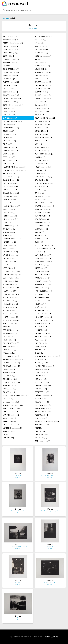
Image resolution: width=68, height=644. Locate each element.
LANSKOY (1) (10, 255)
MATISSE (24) (42, 297)
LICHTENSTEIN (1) (12, 271)
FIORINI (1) (41, 164)
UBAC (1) (9, 399)
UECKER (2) (42, 399)
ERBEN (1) (9, 157)
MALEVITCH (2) (43, 284)
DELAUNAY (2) (11, 128)
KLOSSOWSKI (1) (44, 245)
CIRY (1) (40, 102)
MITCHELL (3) (10, 310)
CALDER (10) (43, 82)
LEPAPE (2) (42, 265)
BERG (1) (9, 56)
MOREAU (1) (43, 314)
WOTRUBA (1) (42, 434)
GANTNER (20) (43, 177)
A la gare (18, 582)
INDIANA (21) (42, 222)
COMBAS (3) (10, 108)
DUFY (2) (8, 154)
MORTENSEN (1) (44, 320)
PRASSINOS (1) (11, 346)
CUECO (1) (9, 111)
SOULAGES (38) (11, 382)
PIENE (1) (8, 337)
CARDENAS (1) (43, 85)
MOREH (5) (11, 317)
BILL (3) (39, 59)
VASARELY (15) (43, 412)
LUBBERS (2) (42, 278)
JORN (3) (9, 235)
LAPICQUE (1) (43, 255)
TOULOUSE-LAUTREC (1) (16, 395)
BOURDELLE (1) (41, 69)
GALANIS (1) (12, 177)
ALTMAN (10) (11, 40)
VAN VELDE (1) (11, 412)
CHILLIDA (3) (43, 95)
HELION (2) (9, 213)
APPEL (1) (40, 40)
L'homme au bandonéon (18, 511)
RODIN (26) (42, 363)
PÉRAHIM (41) (10, 330)
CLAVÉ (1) (41, 105)
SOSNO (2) (41, 379)
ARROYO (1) (11, 46)
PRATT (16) (41, 346)
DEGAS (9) (9, 124)
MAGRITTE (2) (11, 284)
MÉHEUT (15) (43, 301)
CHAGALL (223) (11, 95)
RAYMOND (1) (40, 350)
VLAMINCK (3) (13, 428)
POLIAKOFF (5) (11, 343)
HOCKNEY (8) (42, 219)
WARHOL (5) (10, 431)
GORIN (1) (40, 190)
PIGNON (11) (43, 337)
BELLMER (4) (41, 53)
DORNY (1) (10, 151)
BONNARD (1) (42, 66)
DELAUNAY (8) (42, 124)
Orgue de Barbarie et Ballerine (50, 475)
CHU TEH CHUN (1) (10, 102)
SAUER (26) (10, 369)
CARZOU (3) (9, 89)
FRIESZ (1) (41, 173)
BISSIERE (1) (10, 62)
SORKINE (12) (10, 379)
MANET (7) (42, 288)
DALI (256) (42, 111)
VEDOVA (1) (42, 415)
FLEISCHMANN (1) (15, 167)
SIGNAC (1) (9, 376)
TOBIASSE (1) (42, 392)
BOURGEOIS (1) (12, 72)
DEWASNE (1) (42, 131)
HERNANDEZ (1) (43, 216)
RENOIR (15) (13, 359)
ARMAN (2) (13, 43)
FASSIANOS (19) (43, 160)
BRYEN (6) (41, 79)
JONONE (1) (39, 232)
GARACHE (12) (11, 180)
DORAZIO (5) (42, 147)
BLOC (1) (40, 62)
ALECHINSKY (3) (43, 36)
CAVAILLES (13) (43, 89)
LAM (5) (40, 252)
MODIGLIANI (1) (42, 310)
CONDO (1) (42, 108)
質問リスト (55, 637)
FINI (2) (8, 164)
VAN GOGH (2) (43, 408)
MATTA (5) (10, 301)
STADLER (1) (9, 386)
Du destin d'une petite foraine (18, 547)
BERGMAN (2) (43, 56)
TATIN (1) (41, 389)
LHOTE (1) (41, 268)
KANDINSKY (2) (12, 239)
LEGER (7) (10, 265)
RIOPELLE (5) (11, 363)
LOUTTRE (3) (11, 278)
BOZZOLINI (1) (43, 72)
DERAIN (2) (41, 128)
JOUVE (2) (40, 235)
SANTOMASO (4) (45, 366)
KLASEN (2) (9, 242)
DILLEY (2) (9, 141)
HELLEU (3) (42, 213)
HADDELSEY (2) (43, 196)
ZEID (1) (42, 441)
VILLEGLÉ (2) (11, 425)
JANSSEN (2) (41, 229)
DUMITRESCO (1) (44, 154)
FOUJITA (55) (15, 170)
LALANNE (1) (10, 252)
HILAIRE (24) (11, 219)
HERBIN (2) (10, 216)
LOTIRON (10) (42, 275)
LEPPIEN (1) (9, 268)
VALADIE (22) (13, 405)
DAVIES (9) (10, 118)
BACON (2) (41, 49)
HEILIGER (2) (43, 209)
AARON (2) (10, 36)
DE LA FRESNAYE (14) (45, 118)
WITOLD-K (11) (9, 434)
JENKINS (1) (9, 232)
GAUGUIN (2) (41, 180)
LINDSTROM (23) (12, 275)
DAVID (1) (9, 115)
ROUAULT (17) (12, 366)
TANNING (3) (43, 386)
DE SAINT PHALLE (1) (13, 121)
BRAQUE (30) (11, 75)
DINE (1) (8, 144)
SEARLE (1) (41, 372)
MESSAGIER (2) (11, 304)
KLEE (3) (39, 242)
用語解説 (47, 637)
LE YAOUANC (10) (43, 262)
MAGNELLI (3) (43, 281)
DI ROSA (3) (41, 134)
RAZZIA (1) (39, 353)
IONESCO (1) (11, 226)
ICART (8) (9, 222)
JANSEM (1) (9, 229)
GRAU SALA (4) (11, 193)
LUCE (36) (11, 281)
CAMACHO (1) (11, 85)
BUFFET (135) (11, 82)
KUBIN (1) (9, 248)
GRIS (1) (39, 193)
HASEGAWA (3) (11, 206)
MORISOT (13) (11, 320)
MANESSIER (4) (11, 288)
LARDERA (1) (10, 258)
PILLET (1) (9, 340)
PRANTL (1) (41, 343)
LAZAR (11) (10, 262)
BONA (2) (7, 66)
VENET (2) (9, 418)
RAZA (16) (9, 353)
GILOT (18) (11, 186)
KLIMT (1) (9, 245)
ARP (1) (39, 43)
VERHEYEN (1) (10, 421)
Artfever (6, 18)
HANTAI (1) (10, 199)
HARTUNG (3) (10, 203)
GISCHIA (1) (41, 186)
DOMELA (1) (10, 147)
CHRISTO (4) (43, 98)
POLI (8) (41, 340)
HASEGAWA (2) (43, 203)
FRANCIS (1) (41, 170)
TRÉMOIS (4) (44, 395)
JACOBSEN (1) (42, 226)
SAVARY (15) (42, 369)
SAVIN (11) (10, 372)
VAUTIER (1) (11, 415)
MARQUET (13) (11, 294)
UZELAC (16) (42, 402)
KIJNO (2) (41, 239)
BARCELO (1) (11, 53)
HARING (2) (41, 199)
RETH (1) (40, 359)
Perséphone (50, 547)
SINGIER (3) (42, 376)
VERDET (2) (41, 418)
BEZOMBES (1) (11, 59)
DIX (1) (39, 144)
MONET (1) (10, 314)
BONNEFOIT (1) (11, 69)
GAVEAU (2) (10, 183)
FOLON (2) (43, 167)
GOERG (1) (10, 190)
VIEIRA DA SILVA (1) (47, 421)
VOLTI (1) (38, 428)
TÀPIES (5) (9, 389)
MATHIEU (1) (11, 297)
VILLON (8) (42, 425)
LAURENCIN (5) (43, 258)
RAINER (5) (9, 350)
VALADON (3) (43, 405)
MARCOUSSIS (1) (43, 291)
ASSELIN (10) (11, 49)
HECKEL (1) (9, 209)
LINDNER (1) (42, 271)
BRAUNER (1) (42, 75)
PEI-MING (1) (41, 327)
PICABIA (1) (10, 333)
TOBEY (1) (9, 392)
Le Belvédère (18, 618)
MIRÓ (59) (40, 307)
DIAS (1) (9, 137)
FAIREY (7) (10, 160)
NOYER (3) (42, 324)
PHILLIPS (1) (41, 330)
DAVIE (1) (40, 115)
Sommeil (18, 475)
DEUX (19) (9, 131)
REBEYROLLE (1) (11, 356)
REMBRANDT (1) (47, 356)
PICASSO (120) (42, 333)
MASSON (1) (42, 294)
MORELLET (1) (43, 317)
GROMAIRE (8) (11, 196)
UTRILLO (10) (11, 402)
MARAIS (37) (10, 291)
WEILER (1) (40, 431)
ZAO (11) (41, 438)
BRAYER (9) (9, 79)
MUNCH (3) (10, 324)
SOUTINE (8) (42, 382)
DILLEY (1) (41, 141)
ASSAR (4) (41, 46)
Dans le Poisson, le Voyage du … (50, 511)
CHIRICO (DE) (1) (12, 98)
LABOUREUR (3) (45, 248)
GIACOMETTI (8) (44, 183)
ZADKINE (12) (8, 438)
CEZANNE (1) (41, 92)
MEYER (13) (40, 304)
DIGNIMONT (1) (43, 137)
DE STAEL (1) (42, 121)
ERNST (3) (40, 157)
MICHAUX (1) (10, 307)
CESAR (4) (10, 92)
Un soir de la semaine (50, 582)
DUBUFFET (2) (42, 151)
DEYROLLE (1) (10, 134)
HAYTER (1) (44, 206)
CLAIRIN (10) (13, 105)
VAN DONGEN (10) (12, 408)
